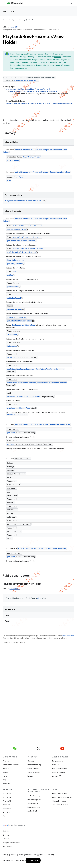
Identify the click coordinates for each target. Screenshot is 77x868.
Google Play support (60, 801)
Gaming (31, 761)
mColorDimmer (13, 160)
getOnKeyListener (15, 264)
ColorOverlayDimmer (32, 157)
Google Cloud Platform (12, 843)
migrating (30, 62)
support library (44, 54)
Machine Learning (34, 765)
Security (6, 768)
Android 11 (7, 809)
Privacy (30, 776)
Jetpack (15, 60)
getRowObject (13, 286)
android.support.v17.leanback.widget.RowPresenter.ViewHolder (34, 91)
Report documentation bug (62, 797)
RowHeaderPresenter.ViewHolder (27, 226)
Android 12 (7, 805)
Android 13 (7, 801)
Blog (4, 780)
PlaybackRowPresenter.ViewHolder (21, 201)
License (13, 855)
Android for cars (58, 772)
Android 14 (7, 797)
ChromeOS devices (60, 768)
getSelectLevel (14, 298)
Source (5, 772)
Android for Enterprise (11, 765)
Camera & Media (34, 772)
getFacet (11, 433)
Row (14, 272)
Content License (68, 636)
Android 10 (7, 812)
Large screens (58, 761)
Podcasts (6, 784)
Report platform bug (60, 793)
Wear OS (56, 765)
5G (29, 780)
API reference (10, 12)
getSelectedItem (14, 309)
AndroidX (58, 57)
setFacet (11, 444)
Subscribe (33, 860)
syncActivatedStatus (16, 408)
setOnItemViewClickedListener (21, 369)
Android (6, 761)
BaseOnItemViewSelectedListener (28, 249)
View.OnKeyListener (16, 260)
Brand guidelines (25, 855)
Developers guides (34, 800)
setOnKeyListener (15, 397)
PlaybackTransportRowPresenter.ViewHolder (56, 103)
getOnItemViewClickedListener (21, 241)
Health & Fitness (33, 768)
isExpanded (12, 335)
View (21, 177)
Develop (22, 20)
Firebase (6, 839)
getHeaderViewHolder (16, 229)
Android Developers (10, 20)
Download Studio (34, 807)
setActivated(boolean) (17, 415)
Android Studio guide (36, 796)
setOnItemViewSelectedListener (21, 383)
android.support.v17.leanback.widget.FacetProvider (42, 548)
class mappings (21, 68)
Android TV (56, 776)
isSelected (12, 346)
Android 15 (7, 793)
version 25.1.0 (15, 27)
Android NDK (32, 811)
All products (8, 846)
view (9, 180)
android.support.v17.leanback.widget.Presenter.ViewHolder (29, 89)
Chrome (6, 835)
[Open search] (71, 3)
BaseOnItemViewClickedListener (27, 237)
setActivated (13, 357)
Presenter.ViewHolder (17, 317)
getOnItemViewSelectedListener (21, 252)
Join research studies (60, 805)
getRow (10, 275)
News (5, 776)
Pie (4, 816)
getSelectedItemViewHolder (19, 321)
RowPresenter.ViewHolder (26, 80)
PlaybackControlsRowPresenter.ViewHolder (22, 103)
